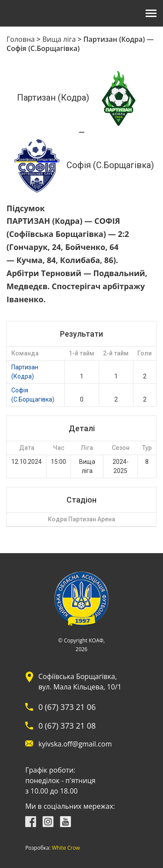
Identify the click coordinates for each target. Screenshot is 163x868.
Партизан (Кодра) (25, 372)
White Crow (66, 848)
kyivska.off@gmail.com (75, 744)
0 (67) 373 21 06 (67, 707)
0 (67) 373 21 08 (67, 726)
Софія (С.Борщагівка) (33, 395)
